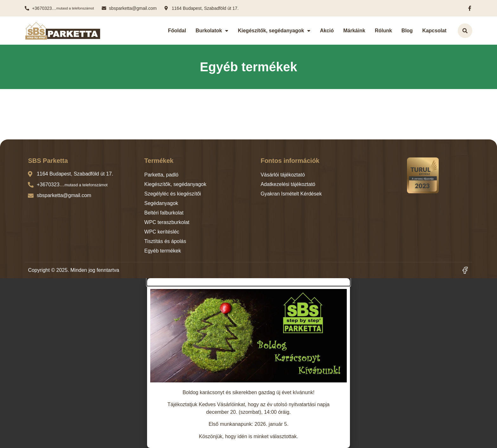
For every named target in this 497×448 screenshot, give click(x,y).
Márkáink (354, 31)
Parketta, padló (161, 175)
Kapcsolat (434, 31)
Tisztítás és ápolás (165, 241)
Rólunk (383, 31)
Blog (407, 31)
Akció (327, 31)
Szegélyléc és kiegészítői (173, 194)
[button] (248, 282)
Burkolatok (212, 31)
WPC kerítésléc (162, 232)
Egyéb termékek (163, 251)
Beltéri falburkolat (164, 213)
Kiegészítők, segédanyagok (274, 31)
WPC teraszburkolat (167, 222)
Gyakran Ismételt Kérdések (291, 194)
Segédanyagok (161, 203)
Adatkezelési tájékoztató (288, 184)
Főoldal (177, 31)
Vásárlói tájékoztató (283, 175)
